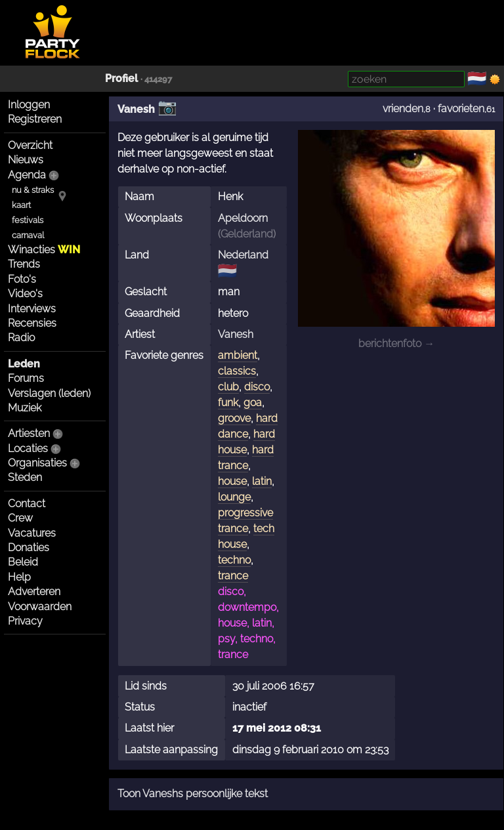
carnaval (28, 235)
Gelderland (247, 234)
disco (257, 387)
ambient (238, 355)
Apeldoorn (243, 218)
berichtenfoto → (396, 343)
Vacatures (32, 533)
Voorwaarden (40, 607)
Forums (26, 378)
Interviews (32, 309)
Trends (24, 264)
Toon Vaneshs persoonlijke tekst (193, 794)
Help (19, 577)
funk (228, 403)
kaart (21, 205)
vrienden (403, 109)
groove (234, 418)
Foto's (22, 279)
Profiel (121, 78)
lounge (234, 497)
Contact (27, 504)
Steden (25, 477)
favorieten (461, 109)
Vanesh (136, 109)
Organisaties (37, 463)
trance (233, 576)
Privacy (25, 621)
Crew (20, 518)
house (232, 481)
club (228, 387)
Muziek (25, 408)
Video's (25, 294)
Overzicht (30, 145)
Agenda (27, 175)
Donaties (29, 548)
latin (262, 481)
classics (237, 371)
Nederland (243, 255)
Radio (21, 338)
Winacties (44, 250)
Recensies (32, 323)
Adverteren (34, 591)
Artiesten (29, 433)
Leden (24, 364)
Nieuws (26, 160)
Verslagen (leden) (49, 393)
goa (253, 403)
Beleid (23, 562)
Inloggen (29, 105)
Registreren (35, 119)
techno (234, 560)
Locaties (28, 448)
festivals (28, 220)
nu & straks (33, 190)
